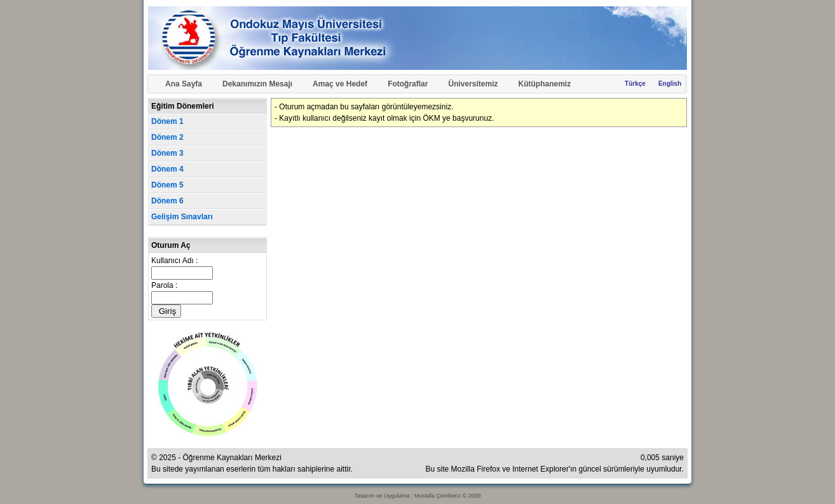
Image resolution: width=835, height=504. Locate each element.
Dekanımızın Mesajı (257, 84)
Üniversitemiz (473, 84)
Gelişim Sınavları (182, 217)
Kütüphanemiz (545, 84)
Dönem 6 (167, 201)
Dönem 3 (167, 153)
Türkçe (635, 84)
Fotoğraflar (408, 84)
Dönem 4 (167, 169)
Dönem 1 (167, 121)
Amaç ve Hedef (340, 84)
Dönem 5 (167, 185)
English (670, 84)
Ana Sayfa (184, 84)
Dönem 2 (167, 137)
